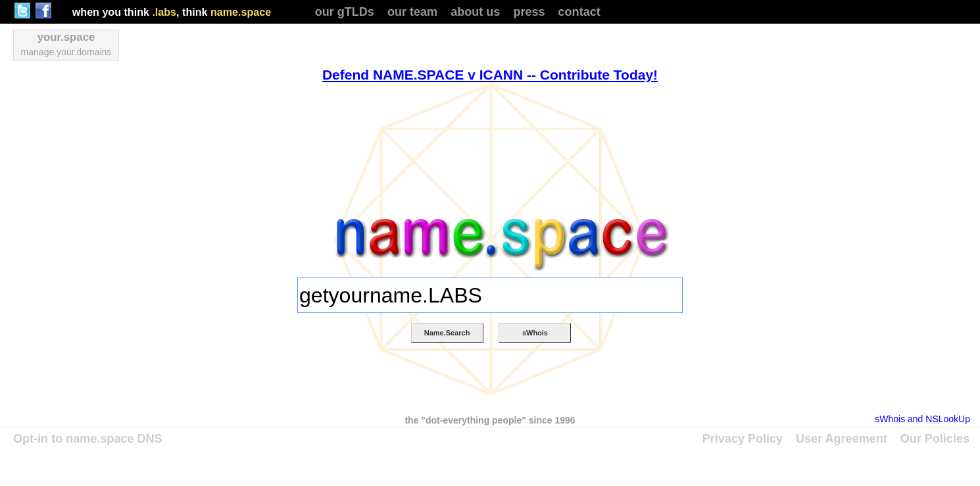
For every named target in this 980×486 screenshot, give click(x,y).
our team (412, 12)
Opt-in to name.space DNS (88, 439)
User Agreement (842, 439)
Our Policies (935, 439)
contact (579, 12)
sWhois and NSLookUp (922, 419)
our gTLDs (345, 12)
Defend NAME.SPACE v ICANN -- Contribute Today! (490, 75)
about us (475, 12)
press (529, 12)
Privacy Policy (743, 439)
